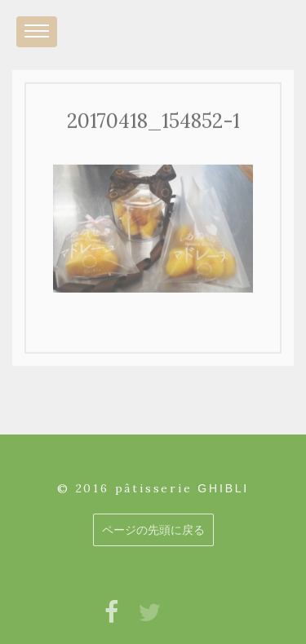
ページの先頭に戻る (153, 530)
